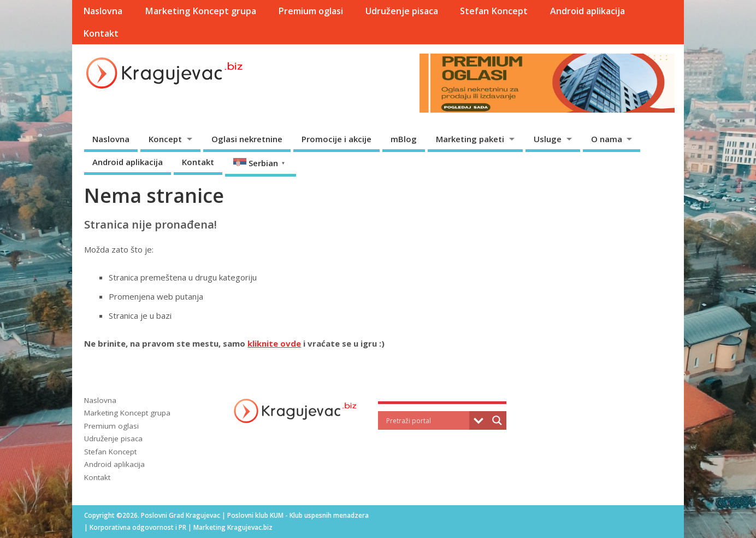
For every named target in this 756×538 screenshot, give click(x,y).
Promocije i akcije (336, 139)
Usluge (548, 139)
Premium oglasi (311, 11)
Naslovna (103, 11)
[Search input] (426, 420)
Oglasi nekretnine (247, 139)
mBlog (404, 139)
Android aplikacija (587, 11)
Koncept (165, 139)
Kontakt (101, 33)
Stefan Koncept (494, 11)
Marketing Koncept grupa (200, 11)
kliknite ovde (274, 343)
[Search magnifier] (497, 420)
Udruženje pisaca (402, 11)
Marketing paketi (470, 139)
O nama (607, 139)
